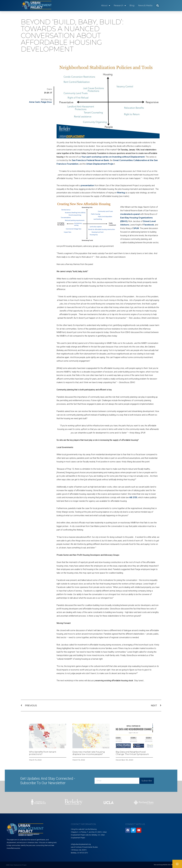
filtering (121, 193)
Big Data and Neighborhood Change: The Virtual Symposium (132, 753)
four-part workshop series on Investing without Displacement (113, 157)
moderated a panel (130, 214)
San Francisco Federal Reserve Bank (90, 160)
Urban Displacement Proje (100, 164)
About (106, 6)
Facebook (149, 225)
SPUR (136, 228)
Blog (132, 5)
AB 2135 (133, 497)
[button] (158, 6)
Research (120, 6)
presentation (87, 185)
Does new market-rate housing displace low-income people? (89, 753)
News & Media (145, 5)
